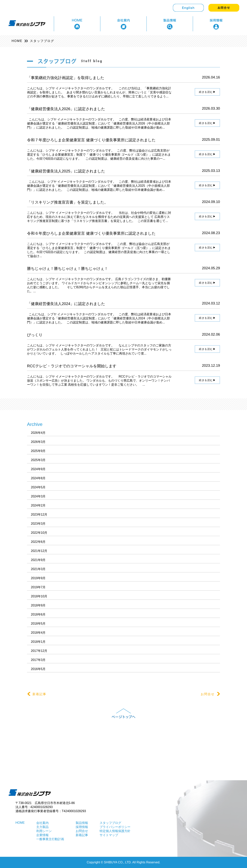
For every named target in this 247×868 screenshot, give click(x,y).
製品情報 (82, 823)
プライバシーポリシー (115, 827)
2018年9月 (38, 605)
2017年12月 (39, 651)
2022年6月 (38, 542)
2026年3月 (38, 442)
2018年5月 (38, 624)
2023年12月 (39, 515)
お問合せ (210, 694)
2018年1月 (38, 642)
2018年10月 (39, 596)
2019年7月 (38, 587)
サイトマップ (109, 835)
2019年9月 (38, 578)
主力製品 (42, 827)
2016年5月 (38, 669)
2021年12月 (39, 551)
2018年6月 (38, 614)
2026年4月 (38, 433)
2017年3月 (38, 660)
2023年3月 (38, 524)
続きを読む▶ (207, 92)
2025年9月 (38, 451)
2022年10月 (39, 533)
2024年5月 (38, 487)
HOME (17, 41)
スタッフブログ (42, 41)
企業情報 (42, 835)
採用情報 (82, 827)
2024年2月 (38, 505)
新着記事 (37, 694)
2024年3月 (38, 496)
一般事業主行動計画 (50, 839)
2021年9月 (38, 560)
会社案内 (42, 823)
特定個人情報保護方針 (115, 831)
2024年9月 (38, 469)
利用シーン (44, 831)
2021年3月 (38, 569)
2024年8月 (38, 478)
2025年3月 (38, 460)
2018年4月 (38, 633)
